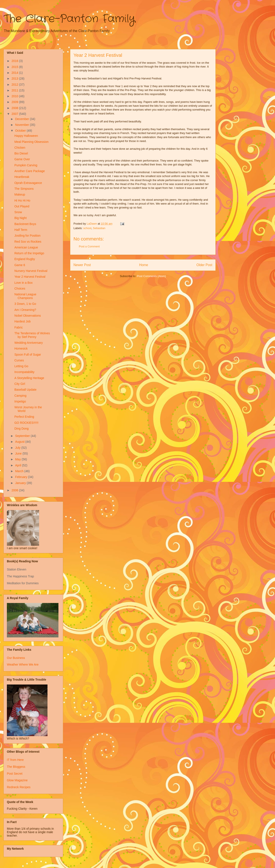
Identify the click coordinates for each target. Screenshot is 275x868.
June (19, 453)
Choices (20, 288)
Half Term (21, 230)
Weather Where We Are (23, 664)
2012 (15, 85)
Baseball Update (25, 390)
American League (26, 247)
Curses (19, 360)
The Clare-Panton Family (69, 19)
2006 (15, 490)
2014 (15, 73)
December (22, 119)
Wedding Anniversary (29, 343)
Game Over (22, 159)
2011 (15, 90)
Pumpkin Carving (26, 165)
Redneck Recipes (19, 787)
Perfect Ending (24, 417)
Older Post (204, 265)
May (18, 459)
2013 (15, 79)
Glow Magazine (17, 780)
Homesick (21, 348)
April (18, 465)
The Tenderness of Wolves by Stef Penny (32, 335)
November (22, 125)
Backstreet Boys (25, 224)
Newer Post (82, 265)
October (21, 131)
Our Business (16, 658)
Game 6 (20, 265)
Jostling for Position (27, 236)
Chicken (20, 148)
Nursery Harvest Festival (31, 271)
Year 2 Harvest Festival (30, 277)
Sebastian (99, 228)
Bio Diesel (21, 153)
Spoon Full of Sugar (28, 355)
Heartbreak (22, 177)
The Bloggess (16, 767)
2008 (15, 108)
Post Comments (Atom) (151, 276)
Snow (18, 212)
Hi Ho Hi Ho (22, 200)
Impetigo (20, 401)
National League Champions (25, 296)
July (18, 448)
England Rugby (25, 259)
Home (144, 265)
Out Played (22, 206)
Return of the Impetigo (29, 253)
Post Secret (15, 774)
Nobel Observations (28, 316)
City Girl (20, 384)
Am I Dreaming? (25, 310)
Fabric (19, 327)
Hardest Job (22, 321)
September (23, 436)
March (20, 471)
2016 (15, 61)
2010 (15, 96)
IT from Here (15, 760)
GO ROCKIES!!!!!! (26, 423)
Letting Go (21, 366)
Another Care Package (30, 171)
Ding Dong (21, 429)
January (21, 483)
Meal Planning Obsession (31, 142)
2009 (15, 102)
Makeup (20, 194)
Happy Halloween (26, 136)
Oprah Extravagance (28, 183)
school (87, 228)
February (21, 477)
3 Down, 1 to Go (25, 304)
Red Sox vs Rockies (28, 242)
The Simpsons (24, 189)
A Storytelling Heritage (29, 378)
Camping (20, 396)
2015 (15, 67)
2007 (15, 114)
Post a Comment (89, 246)
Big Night (21, 218)
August (20, 442)
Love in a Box (24, 283)
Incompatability (24, 372)
